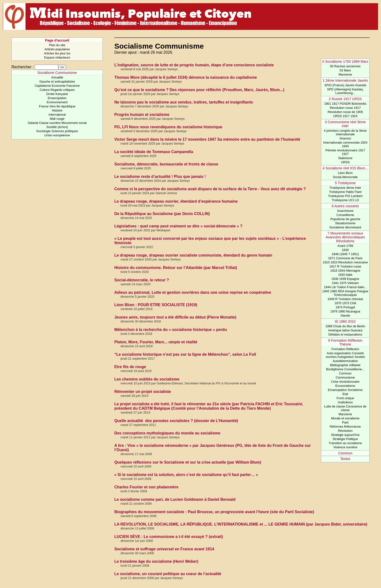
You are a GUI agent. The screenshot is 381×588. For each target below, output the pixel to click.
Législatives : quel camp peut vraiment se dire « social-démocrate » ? (178, 226)
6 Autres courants (345, 206)
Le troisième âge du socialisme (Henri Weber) (156, 561)
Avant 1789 (345, 246)
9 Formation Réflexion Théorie (345, 342)
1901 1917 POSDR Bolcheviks (345, 104)
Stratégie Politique (345, 439)
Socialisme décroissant (345, 227)
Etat (345, 394)
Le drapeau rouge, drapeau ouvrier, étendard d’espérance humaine (176, 201)
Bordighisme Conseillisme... (345, 369)
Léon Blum (345, 173)
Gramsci (345, 138)
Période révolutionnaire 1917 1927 (345, 152)
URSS (345, 162)
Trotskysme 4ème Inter (345, 188)
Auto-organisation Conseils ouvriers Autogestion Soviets (345, 355)
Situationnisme (345, 223)
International (57, 115)
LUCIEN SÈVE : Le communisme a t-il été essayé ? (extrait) (169, 537)
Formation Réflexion (345, 349)
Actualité (57, 77)
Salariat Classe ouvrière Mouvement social (57, 123)
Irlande (345, 316)
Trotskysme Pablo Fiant (345, 192)
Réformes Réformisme (345, 427)
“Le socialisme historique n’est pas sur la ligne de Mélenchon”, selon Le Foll (185, 354)
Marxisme (345, 74)
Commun (345, 373)
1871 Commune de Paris (345, 258)
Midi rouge (57, 119)
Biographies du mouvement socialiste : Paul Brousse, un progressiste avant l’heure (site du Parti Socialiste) (214, 512)
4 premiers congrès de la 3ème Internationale (345, 132)
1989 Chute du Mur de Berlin (345, 326)
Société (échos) (57, 127)
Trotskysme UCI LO (345, 200)
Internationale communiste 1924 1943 (345, 144)
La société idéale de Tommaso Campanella (154, 152)
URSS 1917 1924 (345, 116)
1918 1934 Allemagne (345, 271)
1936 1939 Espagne (345, 279)
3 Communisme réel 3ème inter (345, 124)
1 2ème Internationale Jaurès (345, 80)
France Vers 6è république (57, 106)
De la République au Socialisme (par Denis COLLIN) (162, 214)
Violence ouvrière (345, 447)
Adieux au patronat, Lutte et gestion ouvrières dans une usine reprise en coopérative (193, 292)
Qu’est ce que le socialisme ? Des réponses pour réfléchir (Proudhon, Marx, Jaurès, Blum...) (199, 90)
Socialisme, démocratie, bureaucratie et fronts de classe (166, 164)
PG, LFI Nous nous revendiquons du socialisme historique (168, 127)
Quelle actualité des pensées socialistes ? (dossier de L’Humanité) (176, 421)
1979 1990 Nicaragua (345, 311)
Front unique (345, 398)
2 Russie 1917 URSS (345, 99)
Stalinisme (345, 158)
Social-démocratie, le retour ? (142, 280)
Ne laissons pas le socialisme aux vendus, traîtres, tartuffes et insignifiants (184, 102)
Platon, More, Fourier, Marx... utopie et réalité (156, 342)
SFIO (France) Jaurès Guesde (345, 85)
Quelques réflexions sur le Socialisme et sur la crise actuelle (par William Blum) (188, 462)
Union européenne (57, 135)
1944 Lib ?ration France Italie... (345, 287)
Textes (345, 459)
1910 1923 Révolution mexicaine (345, 262)
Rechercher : (23, 67)
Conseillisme (345, 215)
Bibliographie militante (345, 365)
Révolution (345, 431)
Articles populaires (57, 49)
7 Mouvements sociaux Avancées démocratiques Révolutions (345, 237)
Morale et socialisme (345, 418)
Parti (345, 422)
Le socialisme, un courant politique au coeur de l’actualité (168, 574)
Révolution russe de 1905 (345, 112)
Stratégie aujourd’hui (345, 435)
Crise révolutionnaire (345, 382)
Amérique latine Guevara (345, 330)
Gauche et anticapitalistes (57, 82)
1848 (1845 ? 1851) (345, 254)
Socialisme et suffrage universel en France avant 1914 (164, 549)
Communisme (345, 377)
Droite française (57, 94)
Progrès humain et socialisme (142, 115)
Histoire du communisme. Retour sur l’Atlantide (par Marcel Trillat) (176, 268)
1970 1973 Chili (345, 303)
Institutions (345, 402)
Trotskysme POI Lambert (345, 196)
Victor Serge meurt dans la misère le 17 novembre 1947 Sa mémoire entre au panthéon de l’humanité (207, 139)
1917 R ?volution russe (345, 266)
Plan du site (57, 45)
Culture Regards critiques (57, 90)
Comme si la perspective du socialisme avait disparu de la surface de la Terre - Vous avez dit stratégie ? (210, 189)
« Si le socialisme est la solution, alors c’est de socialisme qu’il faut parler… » (186, 475)
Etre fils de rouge (130, 367)
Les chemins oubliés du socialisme (147, 379)
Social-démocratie (345, 177)
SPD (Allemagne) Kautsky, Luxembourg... (345, 91)
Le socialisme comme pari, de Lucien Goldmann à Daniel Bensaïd (175, 499)
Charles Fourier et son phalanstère (146, 487)
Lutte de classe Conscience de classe (345, 408)
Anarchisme (345, 211)
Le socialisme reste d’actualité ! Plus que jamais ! (160, 177)
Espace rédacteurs (57, 57)
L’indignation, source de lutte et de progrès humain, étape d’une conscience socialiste (194, 65)
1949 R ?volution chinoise (345, 299)
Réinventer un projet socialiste (143, 392)
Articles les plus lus (57, 53)
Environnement (57, 102)
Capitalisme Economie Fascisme (57, 86)
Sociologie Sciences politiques (57, 131)
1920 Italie (345, 275)
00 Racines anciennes (345, 66)
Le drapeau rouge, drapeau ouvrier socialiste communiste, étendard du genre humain (193, 255)
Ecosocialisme (345, 386)
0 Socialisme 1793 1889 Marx (345, 61)
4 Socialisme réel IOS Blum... (345, 168)
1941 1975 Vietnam (345, 283)
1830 (345, 250)
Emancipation (57, 98)
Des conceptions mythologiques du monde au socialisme (167, 433)
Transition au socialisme (345, 443)
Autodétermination (345, 361)
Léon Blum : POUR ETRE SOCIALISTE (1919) (156, 305)
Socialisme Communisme (57, 73)
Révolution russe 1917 (345, 108)
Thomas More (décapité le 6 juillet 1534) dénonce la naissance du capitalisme (186, 77)
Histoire (57, 110)
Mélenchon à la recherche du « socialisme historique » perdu (170, 330)
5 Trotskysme (345, 183)
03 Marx (345, 70)
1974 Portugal (345, 307)
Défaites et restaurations (345, 334)
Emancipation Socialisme (345, 390)
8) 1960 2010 (345, 321)
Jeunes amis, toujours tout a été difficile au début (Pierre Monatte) (175, 317)
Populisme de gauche (345, 219)
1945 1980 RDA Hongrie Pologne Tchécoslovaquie (345, 293)
